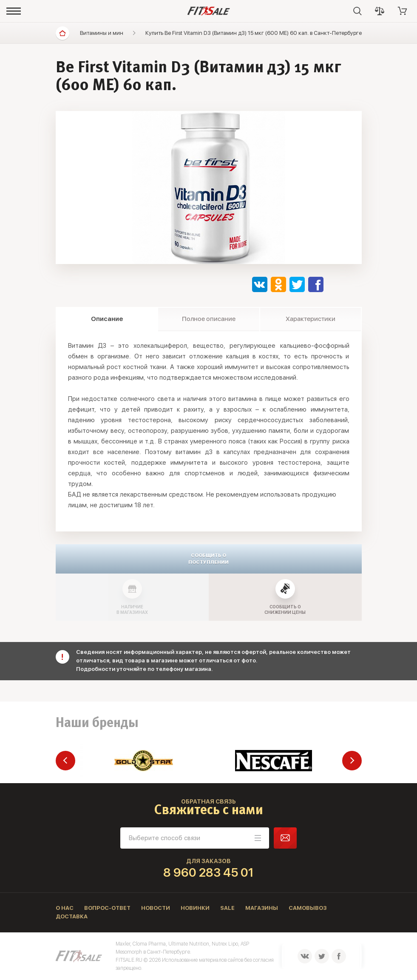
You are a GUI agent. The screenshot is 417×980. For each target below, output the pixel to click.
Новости (156, 908)
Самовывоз (308, 908)
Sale (227, 908)
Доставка (72, 916)
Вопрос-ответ (107, 908)
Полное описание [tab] (209, 319)
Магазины (262, 908)
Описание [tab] (107, 319)
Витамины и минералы (109, 33)
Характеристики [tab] (311, 319)
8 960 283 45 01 (208, 872)
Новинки (195, 908)
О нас (65, 908)
